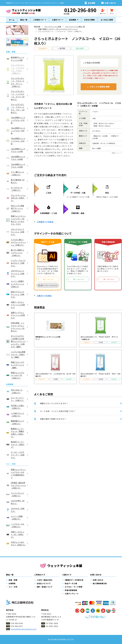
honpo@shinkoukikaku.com (24, 629)
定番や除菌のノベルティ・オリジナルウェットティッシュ (58, 31)
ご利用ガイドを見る (45, 224)
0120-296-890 (80, 10)
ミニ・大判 (11, 466)
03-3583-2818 (52, 626)
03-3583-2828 (52, 623)
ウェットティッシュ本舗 (53, 29)
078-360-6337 (17, 626)
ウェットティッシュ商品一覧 (75, 29)
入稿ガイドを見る (44, 298)
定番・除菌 (11, 54)
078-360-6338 (17, 623)
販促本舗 (37, 29)
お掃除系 (10, 386)
